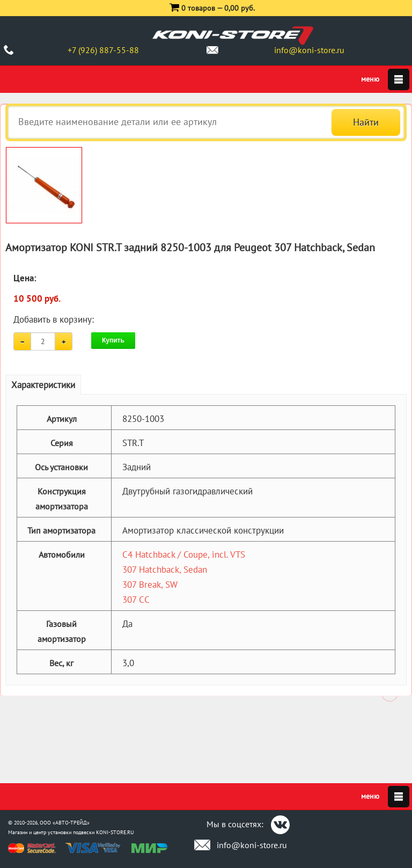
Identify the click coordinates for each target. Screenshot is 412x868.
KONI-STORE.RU (115, 832)
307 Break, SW (150, 585)
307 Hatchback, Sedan (165, 570)
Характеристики (43, 385)
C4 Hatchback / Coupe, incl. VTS (184, 555)
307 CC (136, 600)
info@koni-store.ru (309, 50)
